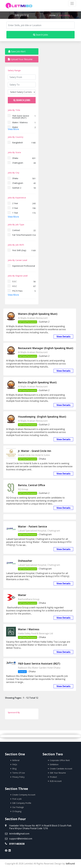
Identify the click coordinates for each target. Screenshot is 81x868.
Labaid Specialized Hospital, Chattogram (39, 531)
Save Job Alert (17, 51)
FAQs (15, 764)
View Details (63, 337)
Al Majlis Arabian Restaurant (33, 318)
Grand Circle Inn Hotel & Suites (34, 455)
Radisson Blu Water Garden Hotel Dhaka (39, 668)
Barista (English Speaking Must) (37, 382)
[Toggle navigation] (72, 3)
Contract (22, 672)
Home (52, 15)
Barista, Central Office (32, 485)
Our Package (18, 807)
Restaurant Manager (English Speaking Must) (46, 348)
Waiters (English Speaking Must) (38, 314)
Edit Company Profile (22, 803)
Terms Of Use (19, 773)
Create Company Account (24, 795)
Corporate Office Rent (60, 760)
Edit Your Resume (58, 773)
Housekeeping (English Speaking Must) (42, 417)
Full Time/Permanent (27, 322)
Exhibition (54, 764)
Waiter (22, 595)
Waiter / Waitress (29, 629)
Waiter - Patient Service (32, 526)
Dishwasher (25, 561)
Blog (14, 769)
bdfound (70, 864)
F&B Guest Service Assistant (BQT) (39, 664)
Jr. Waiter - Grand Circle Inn (35, 451)
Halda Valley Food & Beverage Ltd (35, 633)
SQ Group (23, 489)
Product (53, 777)
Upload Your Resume (20, 59)
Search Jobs (41, 35)
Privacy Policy (18, 777)
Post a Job (17, 799)
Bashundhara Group (29, 599)
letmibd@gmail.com (19, 834)
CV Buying (17, 811)
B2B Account (56, 781)
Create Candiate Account (61, 769)
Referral (16, 760)
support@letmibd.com (21, 839)
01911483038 (17, 844)
